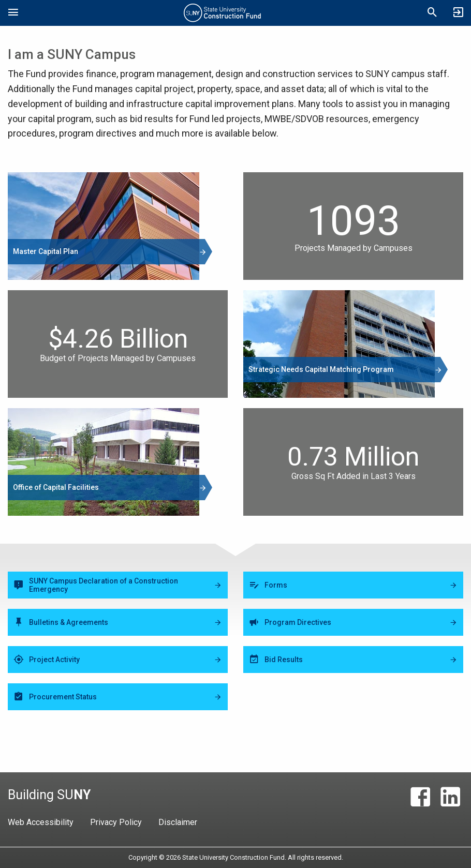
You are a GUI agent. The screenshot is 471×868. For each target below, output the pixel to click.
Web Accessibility (41, 822)
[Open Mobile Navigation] (13, 13)
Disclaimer (178, 822)
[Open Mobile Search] (432, 13)
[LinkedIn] (450, 797)
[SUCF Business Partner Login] (458, 13)
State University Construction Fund (223, 13)
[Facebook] (420, 797)
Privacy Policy (116, 822)
